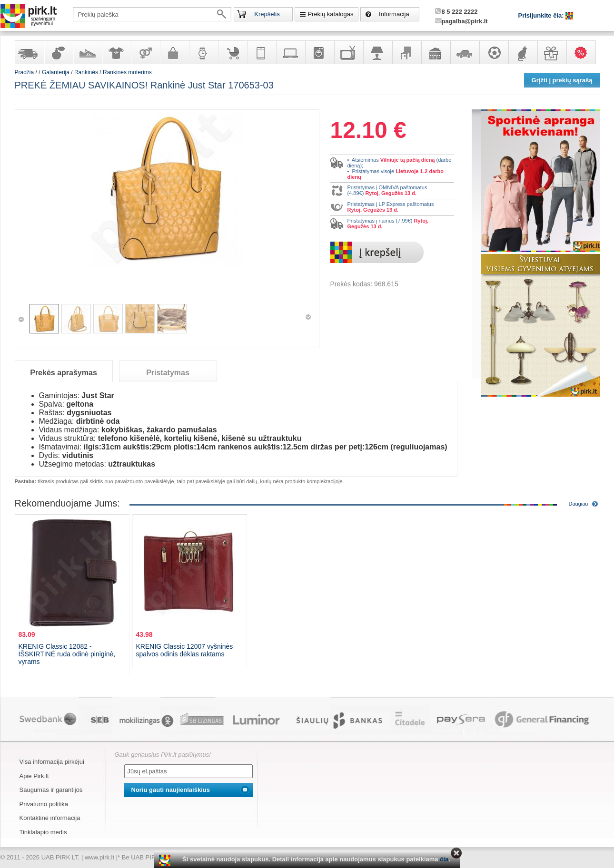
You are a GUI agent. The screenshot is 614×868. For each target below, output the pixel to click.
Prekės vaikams (232, 52)
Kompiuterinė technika (290, 52)
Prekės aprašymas (64, 373)
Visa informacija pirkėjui (52, 762)
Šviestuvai (377, 52)
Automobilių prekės (465, 52)
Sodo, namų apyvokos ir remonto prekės (436, 52)
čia (444, 859)
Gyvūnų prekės (523, 52)
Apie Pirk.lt (34, 776)
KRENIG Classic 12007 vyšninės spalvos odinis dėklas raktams (185, 650)
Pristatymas (168, 373)
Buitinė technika (319, 52)
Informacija (394, 14)
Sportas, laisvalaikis (494, 52)
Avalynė (87, 52)
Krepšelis (267, 14)
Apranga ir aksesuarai (116, 52)
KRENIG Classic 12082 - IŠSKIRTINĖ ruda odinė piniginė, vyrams (67, 654)
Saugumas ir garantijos (51, 790)
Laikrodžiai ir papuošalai (203, 52)
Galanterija (174, 52)
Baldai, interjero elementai (406, 52)
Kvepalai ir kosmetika (58, 52)
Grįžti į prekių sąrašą (562, 80)
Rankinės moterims (127, 72)
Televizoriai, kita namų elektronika (348, 52)
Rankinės (86, 72)
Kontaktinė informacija (50, 818)
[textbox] (152, 14)
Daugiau (579, 504)
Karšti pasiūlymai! (584, 52)
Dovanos (552, 52)
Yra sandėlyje (29, 52)
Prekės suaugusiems (145, 52)
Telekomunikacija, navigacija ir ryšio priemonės (261, 52)
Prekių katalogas (330, 14)
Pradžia (25, 72)
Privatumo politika (44, 804)
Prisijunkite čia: (542, 15)
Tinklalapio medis (43, 832)
